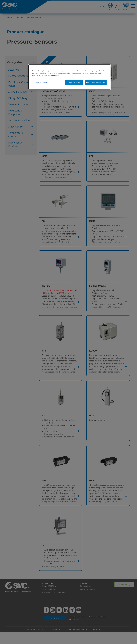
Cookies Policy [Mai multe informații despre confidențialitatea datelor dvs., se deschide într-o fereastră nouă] (53, 75)
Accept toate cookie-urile (96, 83)
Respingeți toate (74, 83)
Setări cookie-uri (41, 83)
